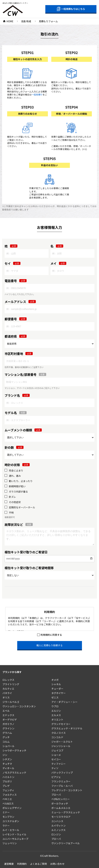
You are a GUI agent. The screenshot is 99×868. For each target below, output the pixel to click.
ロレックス (9, 680)
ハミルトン (9, 777)
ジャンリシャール (61, 746)
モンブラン (9, 817)
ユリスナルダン (11, 821)
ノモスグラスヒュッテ (14, 773)
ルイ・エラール (11, 830)
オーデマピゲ (10, 720)
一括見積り (37, 95)
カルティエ (8, 689)
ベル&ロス (8, 803)
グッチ (6, 737)
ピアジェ (56, 777)
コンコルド (57, 737)
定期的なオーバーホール (22, 507)
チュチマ (7, 764)
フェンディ (8, 790)
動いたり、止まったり (21, 481)
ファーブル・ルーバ (62, 786)
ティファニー (59, 764)
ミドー (6, 812)
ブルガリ (7, 781)
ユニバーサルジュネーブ (16, 839)
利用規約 (22, 864)
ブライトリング (11, 684)
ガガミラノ (9, 724)
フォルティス (10, 795)
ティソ (55, 768)
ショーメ (56, 755)
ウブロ (55, 706)
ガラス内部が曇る (18, 492)
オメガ (55, 680)
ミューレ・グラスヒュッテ (66, 812)
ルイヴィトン (59, 826)
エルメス (56, 715)
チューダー (57, 689)
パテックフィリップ (62, 773)
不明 (11, 513)
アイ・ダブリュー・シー (64, 702)
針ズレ (12, 497)
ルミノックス (59, 830)
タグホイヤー (59, 693)
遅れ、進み (15, 476)
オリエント (57, 720)
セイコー (56, 759)
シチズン (7, 759)
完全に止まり (16, 471)
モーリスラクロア (61, 817)
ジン (5, 755)
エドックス (9, 715)
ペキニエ (7, 799)
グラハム (7, 733)
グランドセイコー (61, 724)
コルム (6, 742)
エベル (6, 711)
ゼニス (55, 697)
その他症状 (15, 502)
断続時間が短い (17, 486)
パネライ (7, 693)
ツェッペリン (10, 843)
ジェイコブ (57, 750)
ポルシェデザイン (12, 808)
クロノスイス (59, 733)
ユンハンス (57, 821)
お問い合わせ (57, 864)
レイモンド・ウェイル (14, 834)
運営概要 (9, 864)
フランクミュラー (61, 781)
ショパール (9, 746)
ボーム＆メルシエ (61, 808)
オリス (6, 697)
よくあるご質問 (39, 864)
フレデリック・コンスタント (67, 790)
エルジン (56, 711)
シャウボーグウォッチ (14, 750)
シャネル (56, 684)
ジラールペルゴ (11, 702)
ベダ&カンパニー (61, 799)
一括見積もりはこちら (71, 9)
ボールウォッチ (60, 803)
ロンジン (56, 834)
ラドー (6, 826)
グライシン (9, 728)
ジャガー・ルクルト (62, 742)
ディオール (8, 768)
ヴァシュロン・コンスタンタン (19, 706)
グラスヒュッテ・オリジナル (67, 728)
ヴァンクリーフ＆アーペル (66, 843)
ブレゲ (6, 786)
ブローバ (56, 795)
